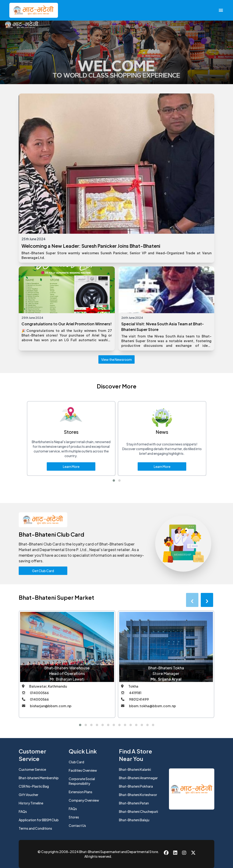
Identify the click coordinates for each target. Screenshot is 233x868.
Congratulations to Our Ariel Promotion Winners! (67, 324)
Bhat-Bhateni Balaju (134, 820)
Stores (74, 817)
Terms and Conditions (35, 828)
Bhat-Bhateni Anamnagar (138, 778)
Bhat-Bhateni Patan (134, 803)
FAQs (23, 811)
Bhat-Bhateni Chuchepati (138, 811)
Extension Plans (81, 792)
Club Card (76, 762)
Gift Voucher (29, 795)
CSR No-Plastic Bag (34, 786)
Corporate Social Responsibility (82, 781)
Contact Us (77, 825)
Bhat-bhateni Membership (39, 778)
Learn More (71, 466)
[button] (114, 481)
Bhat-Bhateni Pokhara (136, 786)
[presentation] (192, 600)
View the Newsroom (116, 359)
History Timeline (31, 803)
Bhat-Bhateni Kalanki (135, 769)
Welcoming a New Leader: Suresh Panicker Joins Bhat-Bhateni (91, 246)
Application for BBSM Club (39, 820)
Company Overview (84, 800)
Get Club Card (43, 571)
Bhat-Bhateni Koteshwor (138, 795)
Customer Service (32, 769)
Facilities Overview (83, 770)
